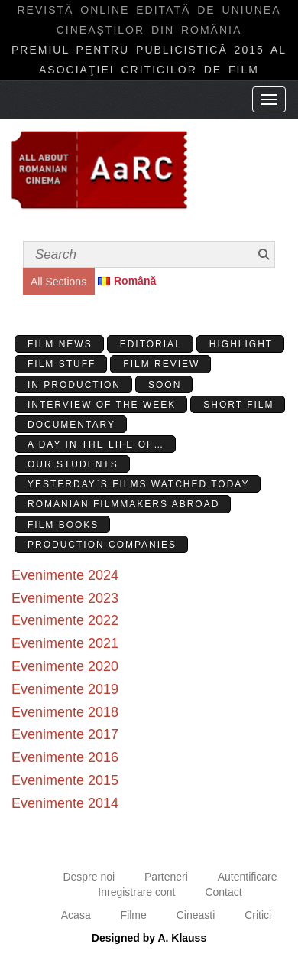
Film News (60, 344)
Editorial (151, 344)
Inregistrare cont (136, 892)
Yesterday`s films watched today (138, 484)
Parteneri (166, 877)
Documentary (71, 425)
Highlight (241, 344)
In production (74, 385)
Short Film (238, 405)
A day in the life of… (96, 444)
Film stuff (62, 364)
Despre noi (89, 877)
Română (135, 281)
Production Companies (102, 545)
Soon (165, 385)
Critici (258, 915)
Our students (73, 464)
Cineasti (196, 915)
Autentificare (248, 877)
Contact (223, 892)
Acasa (76, 915)
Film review (161, 364)
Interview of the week (102, 405)
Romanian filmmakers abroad (123, 504)
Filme (134, 915)
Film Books (63, 525)
